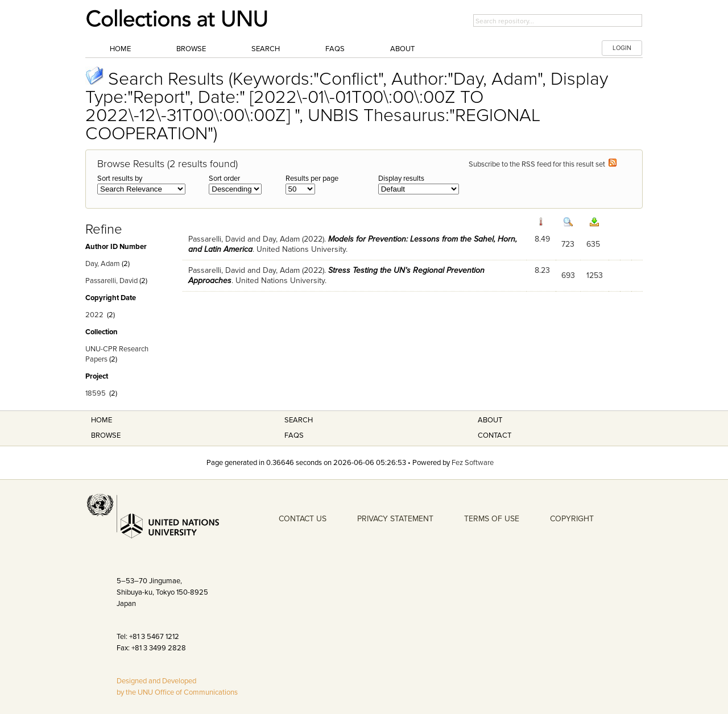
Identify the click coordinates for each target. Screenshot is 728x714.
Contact (495, 435)
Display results (401, 178)
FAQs (335, 49)
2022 (94, 315)
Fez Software (473, 463)
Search (266, 49)
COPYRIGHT (572, 519)
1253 (595, 275)
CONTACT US (303, 519)
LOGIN (622, 48)
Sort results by (120, 178)
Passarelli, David (111, 281)
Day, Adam (103, 264)
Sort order (224, 178)
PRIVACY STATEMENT (395, 519)
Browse (191, 49)
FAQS (294, 435)
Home (120, 49)
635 (593, 244)
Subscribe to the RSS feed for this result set (543, 164)
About (402, 49)
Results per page (312, 178)
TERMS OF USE (492, 519)
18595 (96, 393)
